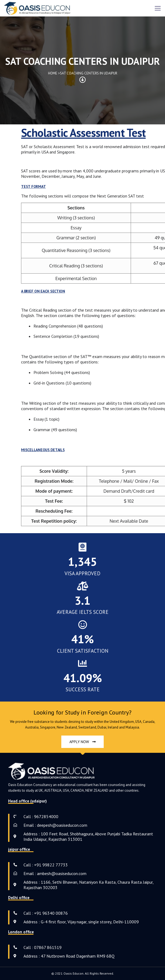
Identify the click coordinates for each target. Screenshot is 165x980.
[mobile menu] (158, 8)
